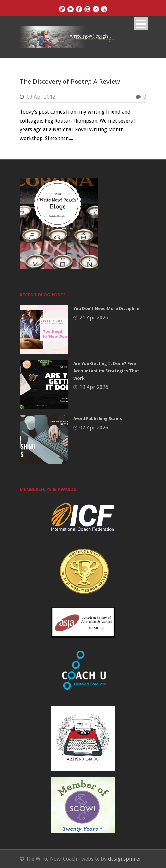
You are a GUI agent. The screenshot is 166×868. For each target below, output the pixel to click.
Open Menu (141, 24)
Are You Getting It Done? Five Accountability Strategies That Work (106, 371)
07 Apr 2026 (94, 428)
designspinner (125, 859)
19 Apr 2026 (94, 387)
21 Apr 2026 (94, 318)
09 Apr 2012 (41, 97)
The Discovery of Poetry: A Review (70, 82)
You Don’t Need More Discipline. (107, 309)
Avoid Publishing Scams (98, 419)
